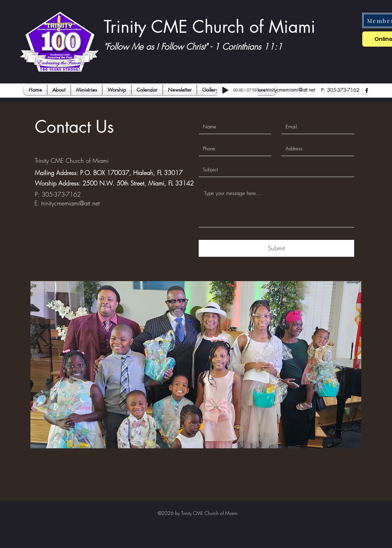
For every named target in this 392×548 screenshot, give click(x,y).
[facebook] (367, 91)
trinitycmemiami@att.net (290, 90)
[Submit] (276, 248)
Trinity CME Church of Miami (210, 27)
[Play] (225, 90)
